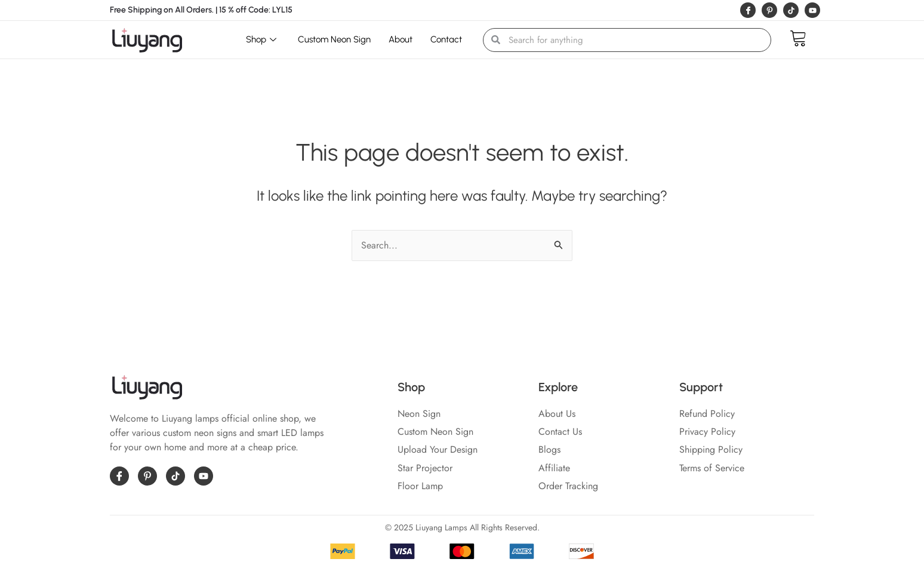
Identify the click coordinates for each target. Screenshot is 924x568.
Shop (261, 39)
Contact (446, 39)
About (401, 39)
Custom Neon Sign (334, 39)
